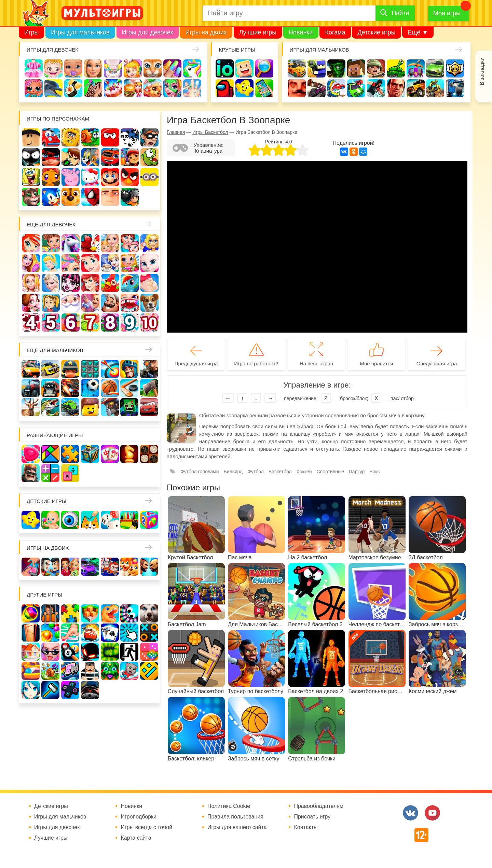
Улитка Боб (90, 137)
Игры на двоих (206, 32)
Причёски (31, 263)
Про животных (149, 303)
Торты (113, 88)
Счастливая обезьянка (51, 177)
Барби (93, 68)
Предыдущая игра (196, 363)
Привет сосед (297, 88)
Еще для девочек (51, 225)
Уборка (113, 68)
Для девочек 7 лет (90, 323)
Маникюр (172, 68)
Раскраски (90, 243)
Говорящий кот (31, 197)
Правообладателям (319, 806)
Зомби (336, 68)
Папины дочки (51, 303)
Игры (31, 32)
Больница (149, 243)
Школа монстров (71, 283)
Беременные (149, 283)
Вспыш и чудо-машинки (110, 157)
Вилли (51, 137)
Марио (110, 177)
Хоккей (304, 472)
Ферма (110, 283)
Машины (435, 68)
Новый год (71, 303)
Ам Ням (149, 157)
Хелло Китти (90, 177)
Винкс (31, 243)
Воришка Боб (149, 137)
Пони (130, 283)
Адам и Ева (71, 137)
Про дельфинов (53, 88)
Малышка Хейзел (53, 68)
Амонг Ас (225, 88)
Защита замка (416, 68)
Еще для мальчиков (55, 350)
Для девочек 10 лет (149, 323)
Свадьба (31, 283)
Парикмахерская (71, 263)
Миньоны (149, 177)
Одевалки (34, 68)
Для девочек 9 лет (130, 323)
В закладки (482, 71)
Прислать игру (312, 817)
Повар (110, 303)
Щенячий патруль (71, 197)
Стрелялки (317, 68)
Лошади (71, 243)
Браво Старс (455, 68)
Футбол (256, 472)
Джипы (416, 88)
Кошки (153, 68)
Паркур (376, 88)
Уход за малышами (73, 68)
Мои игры (447, 13)
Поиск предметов (264, 68)
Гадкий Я (110, 197)
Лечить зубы (130, 303)
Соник (51, 197)
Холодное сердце (51, 283)
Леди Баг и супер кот (51, 157)
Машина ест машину (336, 88)
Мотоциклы (435, 88)
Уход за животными (153, 88)
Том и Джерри (90, 157)
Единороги (192, 68)
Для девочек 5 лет (51, 323)
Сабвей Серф (130, 157)
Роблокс (31, 137)
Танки (396, 68)
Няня (110, 243)
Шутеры (317, 88)
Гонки (297, 68)
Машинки (356, 88)
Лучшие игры (258, 32)
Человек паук (90, 197)
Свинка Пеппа (71, 177)
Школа (51, 243)
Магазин (130, 263)
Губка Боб (31, 177)
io (225, 68)
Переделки (90, 303)
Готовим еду (133, 88)
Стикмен (31, 157)
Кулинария (73, 88)
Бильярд (233, 472)
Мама (130, 243)
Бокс (374, 472)
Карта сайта (136, 838)
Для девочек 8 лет (110, 323)
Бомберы (130, 197)
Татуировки (93, 88)
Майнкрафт (356, 68)
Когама (335, 32)
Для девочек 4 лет (31, 323)
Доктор (133, 68)
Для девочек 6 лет (71, 323)
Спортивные (330, 472)
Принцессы (51, 263)
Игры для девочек (148, 32)
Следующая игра (437, 363)
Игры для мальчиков (80, 32)
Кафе (110, 263)
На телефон (264, 88)
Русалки (90, 283)
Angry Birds (130, 177)
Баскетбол (280, 472)
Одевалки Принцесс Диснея (31, 303)
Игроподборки (139, 817)
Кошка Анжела (149, 263)
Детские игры (376, 32)
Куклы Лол (34, 88)
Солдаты (376, 68)
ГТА (396, 88)
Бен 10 (71, 157)
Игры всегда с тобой (146, 827)
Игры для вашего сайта (237, 827)
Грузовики (455, 88)
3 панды (130, 137)
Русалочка (90, 263)
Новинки (301, 32)
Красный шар (110, 137)
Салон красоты (172, 88)
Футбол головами (200, 472)
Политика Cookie (229, 806)
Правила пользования (235, 817)
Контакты (306, 827)
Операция (192, 88)
